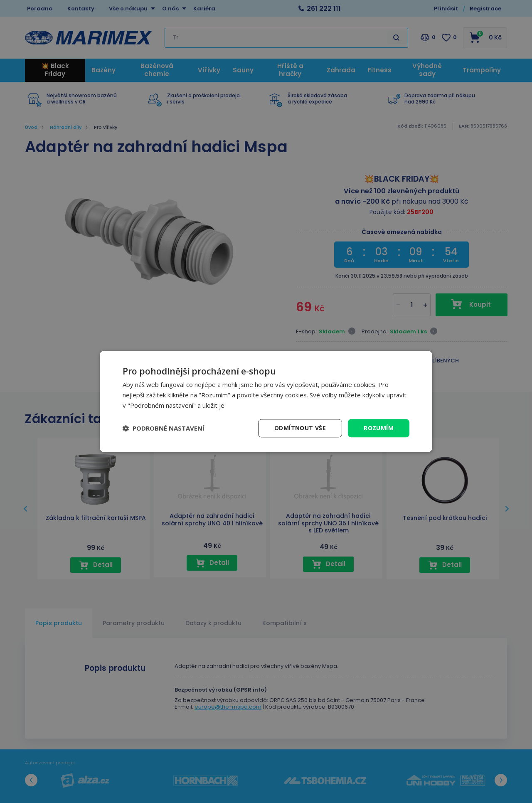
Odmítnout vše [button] (300, 428)
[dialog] (266, 401)
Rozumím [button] (379, 428)
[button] (164, 428)
